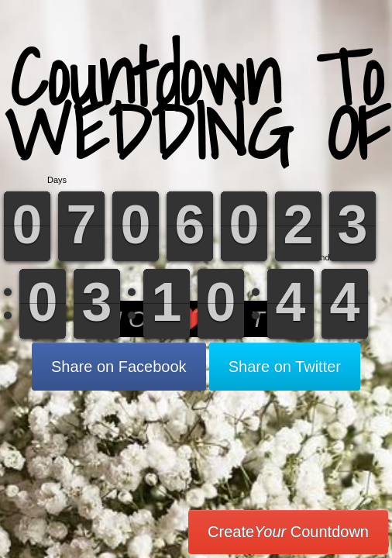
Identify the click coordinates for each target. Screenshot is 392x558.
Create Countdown (288, 532)
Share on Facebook (119, 367)
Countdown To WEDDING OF (196, 104)
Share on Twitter (285, 367)
